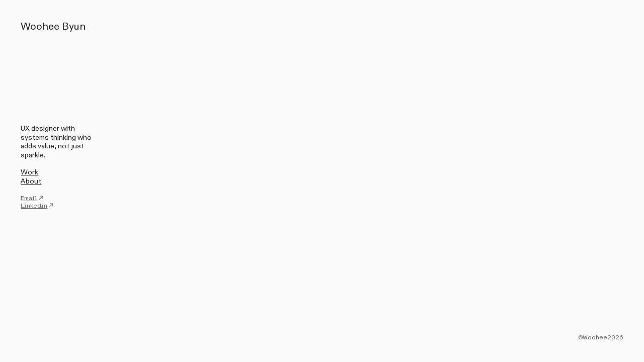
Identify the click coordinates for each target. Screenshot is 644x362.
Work (29, 172)
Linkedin (38, 206)
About (31, 181)
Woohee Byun (53, 26)
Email (33, 198)
